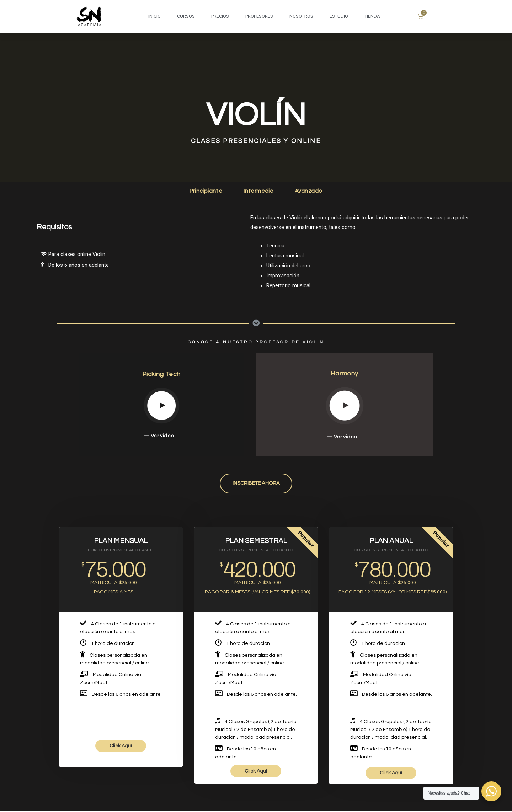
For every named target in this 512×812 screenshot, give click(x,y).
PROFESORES (259, 16)
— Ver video (159, 436)
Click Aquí (121, 747)
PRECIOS (220, 16)
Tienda (372, 16)
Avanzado (310, 191)
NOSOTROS (301, 16)
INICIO (154, 16)
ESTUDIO (339, 16)
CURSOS (186, 16)
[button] (256, 484)
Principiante (205, 191)
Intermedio (259, 191)
